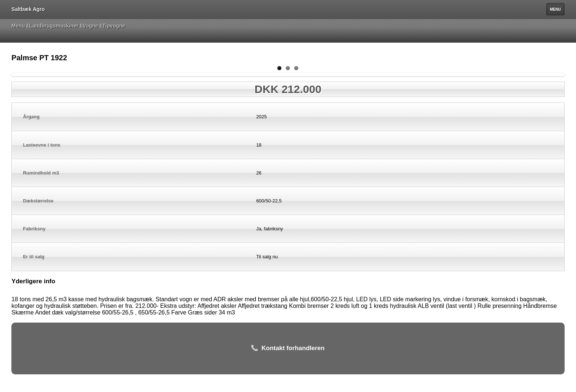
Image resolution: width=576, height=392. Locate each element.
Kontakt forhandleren (288, 348)
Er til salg (34, 257)
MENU (555, 9)
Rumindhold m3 (41, 173)
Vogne (90, 26)
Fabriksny (34, 229)
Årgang (31, 117)
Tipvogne (114, 26)
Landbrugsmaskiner (54, 26)
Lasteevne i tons (42, 145)
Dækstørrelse (38, 201)
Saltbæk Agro (28, 9)
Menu (18, 26)
